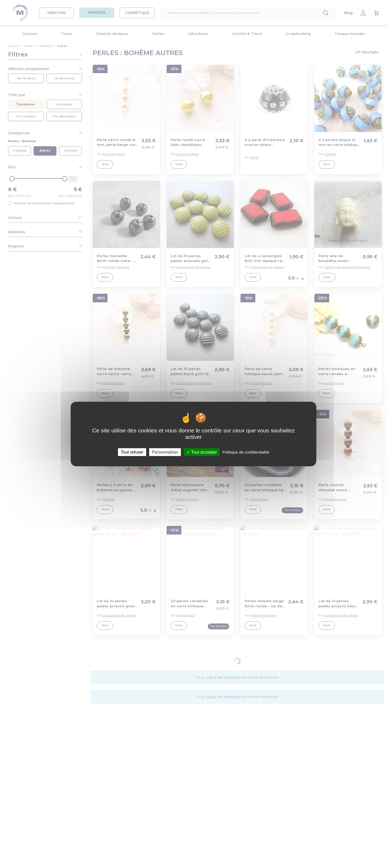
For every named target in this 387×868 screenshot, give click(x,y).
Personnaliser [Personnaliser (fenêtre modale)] (165, 452)
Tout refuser (132, 452)
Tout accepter (202, 452)
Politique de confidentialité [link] (246, 452)
